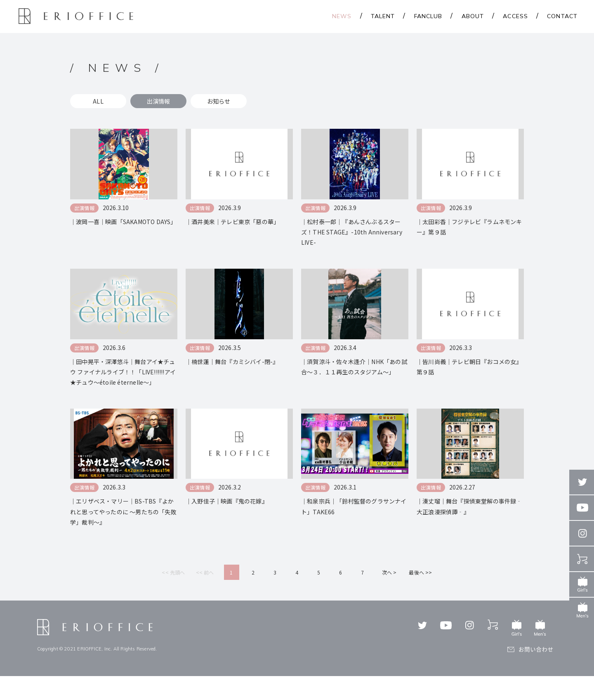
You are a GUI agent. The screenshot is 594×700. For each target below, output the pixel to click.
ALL (98, 101)
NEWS (342, 16)
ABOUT (473, 16)
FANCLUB (428, 16)
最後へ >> (420, 596)
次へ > (389, 596)
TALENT (383, 16)
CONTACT (562, 16)
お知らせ (219, 101)
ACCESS (515, 16)
